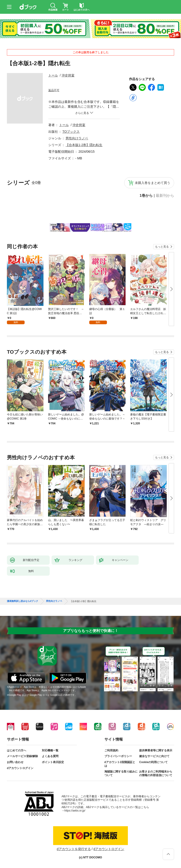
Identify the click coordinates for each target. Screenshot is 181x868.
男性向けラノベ (77, 138)
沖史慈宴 (68, 75)
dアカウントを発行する (74, 849)
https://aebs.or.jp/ (75, 811)
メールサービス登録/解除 (22, 756)
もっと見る (162, 247)
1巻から (146, 196)
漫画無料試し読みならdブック (23, 601)
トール (53, 75)
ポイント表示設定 (53, 762)
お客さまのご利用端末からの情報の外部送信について (156, 773)
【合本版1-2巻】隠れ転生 (84, 145)
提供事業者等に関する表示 (156, 750)
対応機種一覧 (50, 750)
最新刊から (165, 196)
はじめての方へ (17, 750)
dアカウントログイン (20, 768)
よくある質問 (50, 756)
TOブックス (71, 132)
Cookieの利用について (153, 762)
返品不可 (54, 90)
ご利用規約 (111, 750)
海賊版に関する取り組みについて (121, 773)
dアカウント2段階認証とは (120, 764)
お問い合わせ (15, 762)
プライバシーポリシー (118, 756)
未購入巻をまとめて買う (152, 183)
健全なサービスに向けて (154, 756)
